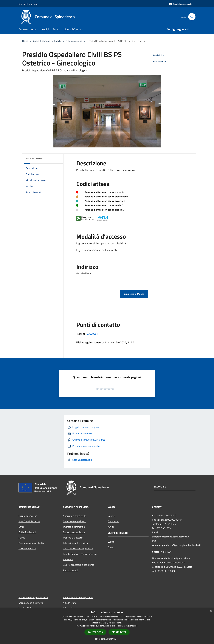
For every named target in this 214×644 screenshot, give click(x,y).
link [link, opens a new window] (136, 626)
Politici (22, 538)
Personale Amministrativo (32, 543)
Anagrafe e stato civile (74, 516)
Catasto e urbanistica (74, 532)
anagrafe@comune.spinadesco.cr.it (171, 537)
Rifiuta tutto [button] (119, 632)
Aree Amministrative (29, 521)
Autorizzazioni (70, 570)
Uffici (21, 527)
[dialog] (107, 626)
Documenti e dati (27, 548)
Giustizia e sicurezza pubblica (78, 548)
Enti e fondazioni (27, 532)
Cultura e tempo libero (74, 521)
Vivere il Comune (42, 41)
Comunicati (113, 521)
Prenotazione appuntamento (33, 597)
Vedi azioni (160, 62)
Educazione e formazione (76, 543)
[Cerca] (192, 17)
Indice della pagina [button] (34, 158)
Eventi (111, 547)
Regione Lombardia (28, 4)
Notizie (111, 516)
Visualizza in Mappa (134, 294)
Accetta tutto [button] (95, 632)
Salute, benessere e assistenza (79, 565)
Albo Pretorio (70, 603)
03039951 (92, 334)
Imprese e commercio (74, 527)
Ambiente (68, 559)
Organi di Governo (28, 516)
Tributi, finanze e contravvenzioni (80, 554)
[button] (107, 639)
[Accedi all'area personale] (180, 4)
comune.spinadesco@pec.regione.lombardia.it (176, 545)
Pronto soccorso (74, 41)
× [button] (211, 611)
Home (25, 41)
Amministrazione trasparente (78, 597)
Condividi (159, 55)
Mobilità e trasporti (73, 538)
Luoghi (58, 41)
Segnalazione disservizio (31, 603)
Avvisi (111, 527)
